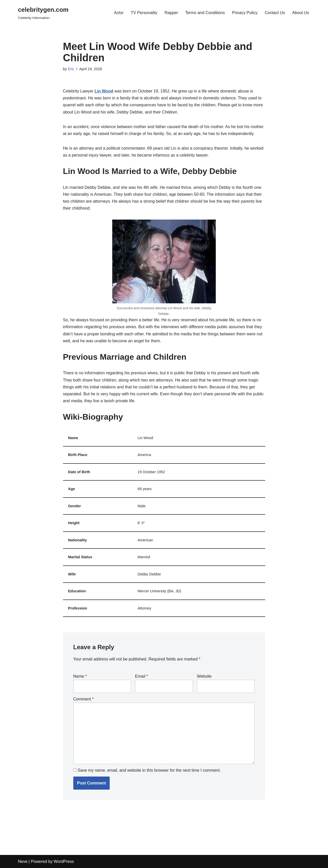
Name (80, 676)
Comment (84, 699)
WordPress (64, 861)
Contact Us (275, 13)
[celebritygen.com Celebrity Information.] (43, 13)
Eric (71, 69)
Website (204, 676)
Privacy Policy (245, 13)
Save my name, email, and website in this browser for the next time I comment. (149, 770)
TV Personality (144, 13)
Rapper (171, 13)
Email (142, 676)
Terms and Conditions (205, 13)
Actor (119, 13)
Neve (23, 861)
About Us (301, 13)
